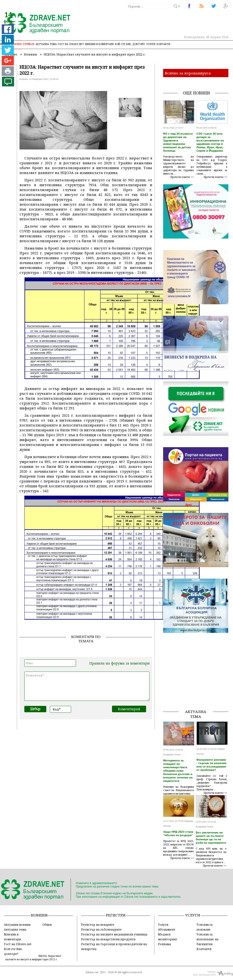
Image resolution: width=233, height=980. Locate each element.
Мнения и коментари (99, 44)
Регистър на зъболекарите (101, 929)
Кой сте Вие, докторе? (130, 44)
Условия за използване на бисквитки (207, 939)
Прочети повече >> (182, 177)
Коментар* (87, 686)
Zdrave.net (92, 972)
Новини (17, 44)
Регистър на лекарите (98, 925)
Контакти (163, 44)
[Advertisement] (198, 675)
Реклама (164, 944)
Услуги (151, 44)
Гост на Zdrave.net (18, 944)
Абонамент (167, 929)
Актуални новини (17, 925)
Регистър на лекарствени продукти (108, 939)
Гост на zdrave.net (71, 44)
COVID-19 (29, 44)
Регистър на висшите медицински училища (114, 934)
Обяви (47, 925)
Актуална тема (46, 44)
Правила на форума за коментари (120, 663)
